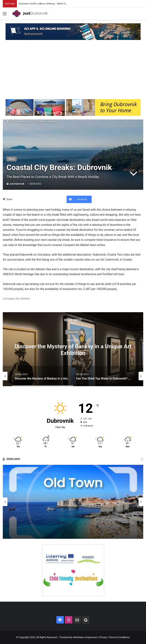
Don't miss (73, 332)
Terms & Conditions (119, 637)
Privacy (103, 637)
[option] (73, 349)
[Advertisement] (73, 71)
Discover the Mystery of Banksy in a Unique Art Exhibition (73, 350)
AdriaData (78, 637)
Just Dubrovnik (17, 184)
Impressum (91, 637)
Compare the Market (16, 299)
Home (11, 121)
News (21, 121)
